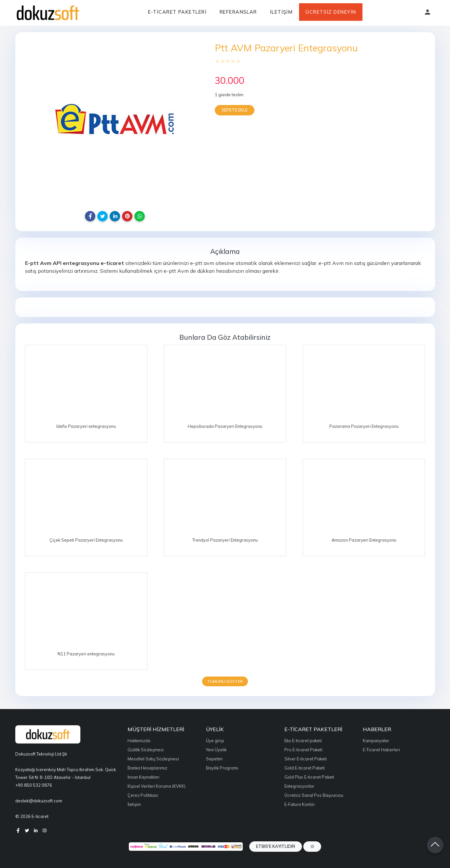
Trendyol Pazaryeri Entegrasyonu (225, 540)
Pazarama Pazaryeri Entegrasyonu (364, 426)
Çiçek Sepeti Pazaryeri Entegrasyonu (86, 540)
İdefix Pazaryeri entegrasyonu (86, 426)
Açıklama (225, 251)
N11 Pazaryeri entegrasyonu (86, 654)
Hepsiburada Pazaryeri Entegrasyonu (225, 426)
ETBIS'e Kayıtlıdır (276, 846)
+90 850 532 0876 (34, 785)
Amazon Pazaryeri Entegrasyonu (364, 540)
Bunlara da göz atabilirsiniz (225, 337)
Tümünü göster (225, 681)
